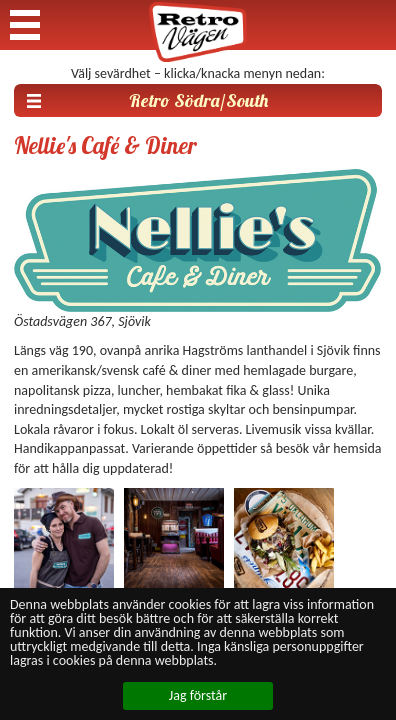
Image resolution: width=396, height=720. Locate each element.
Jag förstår (198, 695)
